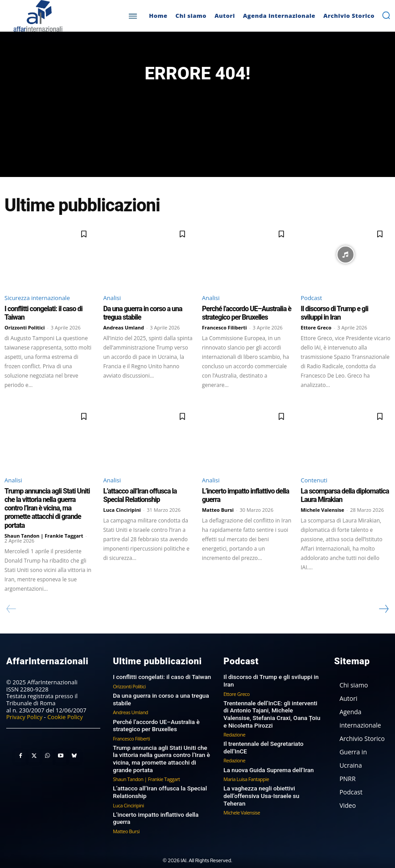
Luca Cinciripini (122, 508)
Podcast (312, 298)
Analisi (112, 298)
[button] (386, 15)
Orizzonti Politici (25, 327)
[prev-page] (11, 598)
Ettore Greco (316, 327)
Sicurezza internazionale (37, 298)
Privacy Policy (24, 706)
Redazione (234, 722)
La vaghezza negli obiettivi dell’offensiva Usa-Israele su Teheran (271, 779)
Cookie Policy (65, 706)
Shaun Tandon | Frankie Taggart (44, 525)
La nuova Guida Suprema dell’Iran (267, 756)
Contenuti (314, 480)
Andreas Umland (124, 327)
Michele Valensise (323, 508)
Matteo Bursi (218, 508)
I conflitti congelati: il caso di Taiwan (160, 666)
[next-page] (383, 598)
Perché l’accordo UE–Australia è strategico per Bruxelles (243, 313)
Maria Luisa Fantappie (246, 766)
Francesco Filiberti (224, 327)
